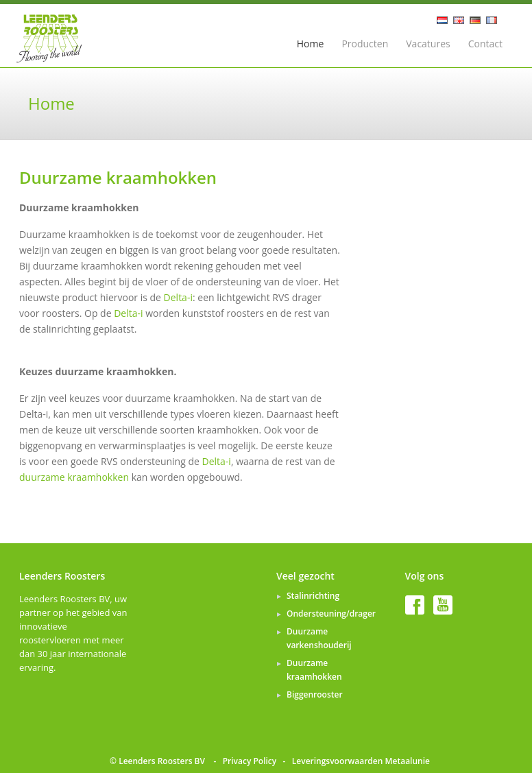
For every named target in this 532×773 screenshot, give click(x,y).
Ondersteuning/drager (331, 614)
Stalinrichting (313, 596)
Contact (485, 44)
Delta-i (178, 297)
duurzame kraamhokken (75, 477)
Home (311, 44)
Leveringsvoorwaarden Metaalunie (361, 761)
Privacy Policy (250, 761)
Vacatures (428, 44)
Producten (365, 44)
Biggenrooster (315, 694)
